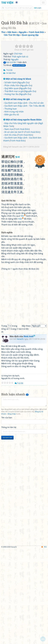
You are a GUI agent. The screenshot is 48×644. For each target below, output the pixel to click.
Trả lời (9, 118)
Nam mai (9, 177)
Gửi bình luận (7, 532)
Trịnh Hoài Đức (22, 177)
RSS (44, 642)
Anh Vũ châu (11, 182)
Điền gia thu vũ (12, 162)
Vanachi (15, 194)
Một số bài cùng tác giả (17, 147)
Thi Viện (7, 3)
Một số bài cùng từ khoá (17, 126)
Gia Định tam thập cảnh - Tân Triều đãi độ (25, 153)
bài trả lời (9, 110)
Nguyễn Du (23, 130)
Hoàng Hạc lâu (12, 142)
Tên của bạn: (7, 512)
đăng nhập (12, 509)
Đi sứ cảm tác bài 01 (14, 179)
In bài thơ (11, 120)
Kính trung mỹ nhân (14, 159)
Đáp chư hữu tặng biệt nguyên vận (21, 171)
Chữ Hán (18, 101)
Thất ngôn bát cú (20, 104)
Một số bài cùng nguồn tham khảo (22, 167)
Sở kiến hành (11, 130)
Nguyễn (15, 107)
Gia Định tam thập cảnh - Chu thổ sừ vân (24, 150)
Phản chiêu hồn (12, 133)
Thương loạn (11, 156)
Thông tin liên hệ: (9, 522)
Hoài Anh (29, 431)
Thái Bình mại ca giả (14, 139)
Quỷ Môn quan (12, 136)
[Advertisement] (24, 38)
